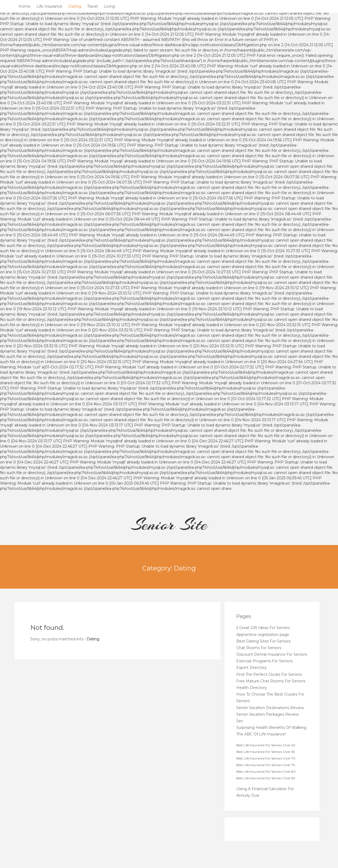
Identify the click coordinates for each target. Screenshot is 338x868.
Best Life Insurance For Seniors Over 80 (266, 771)
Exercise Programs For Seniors (264, 661)
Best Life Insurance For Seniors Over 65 (266, 752)
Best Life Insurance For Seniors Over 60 (266, 745)
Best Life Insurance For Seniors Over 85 (266, 778)
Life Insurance (49, 6)
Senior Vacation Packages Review (268, 714)
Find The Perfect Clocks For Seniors (269, 674)
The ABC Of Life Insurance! (261, 734)
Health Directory (252, 688)
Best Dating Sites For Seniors (263, 641)
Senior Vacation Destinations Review (270, 708)
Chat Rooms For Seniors (259, 648)
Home (24, 6)
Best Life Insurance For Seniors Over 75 (266, 765)
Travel (92, 6)
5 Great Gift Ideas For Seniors (263, 628)
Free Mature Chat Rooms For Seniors (271, 681)
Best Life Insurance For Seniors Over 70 (266, 758)
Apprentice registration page (263, 635)
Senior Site (169, 524)
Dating (75, 6)
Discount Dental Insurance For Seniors (272, 654)
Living (109, 6)
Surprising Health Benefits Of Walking (271, 728)
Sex (240, 721)
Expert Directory (252, 668)
